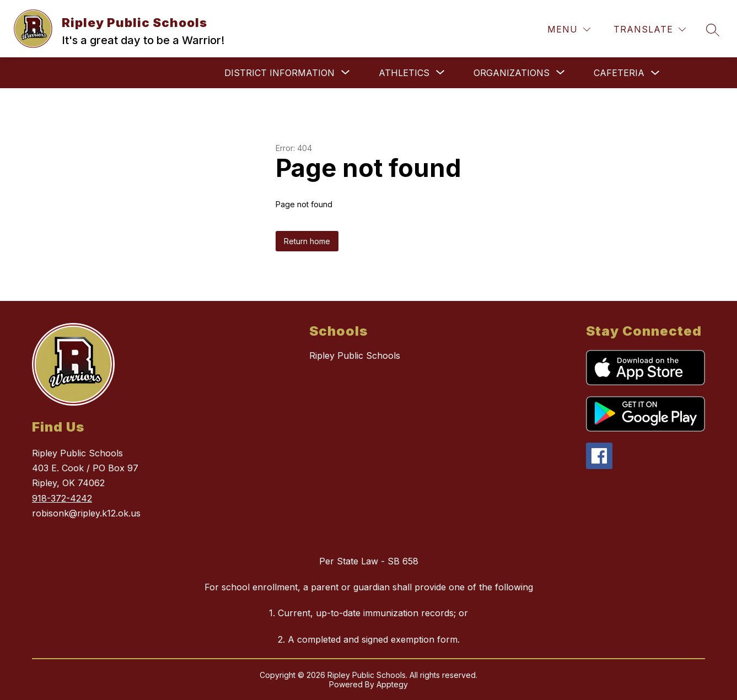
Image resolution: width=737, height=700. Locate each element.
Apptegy (392, 684)
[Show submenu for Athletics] (404, 73)
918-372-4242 (62, 498)
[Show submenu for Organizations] (512, 73)
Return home (307, 241)
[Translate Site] (650, 29)
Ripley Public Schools (355, 356)
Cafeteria (619, 73)
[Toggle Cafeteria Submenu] (655, 73)
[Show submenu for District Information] (279, 73)
